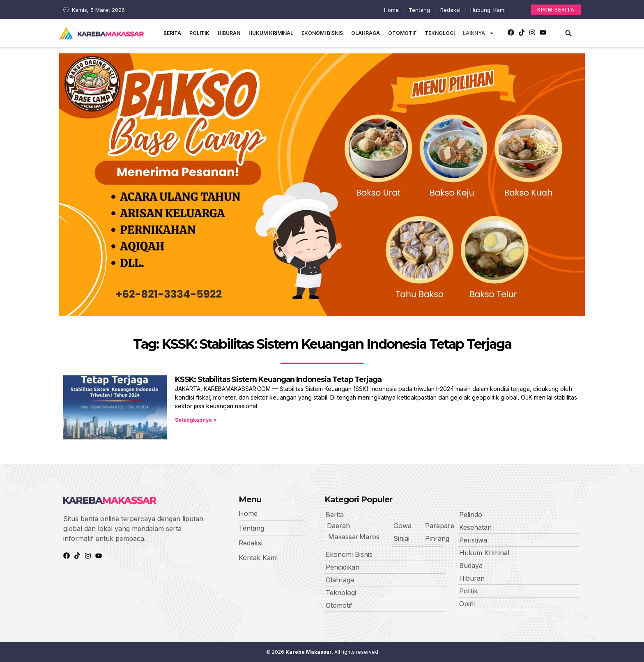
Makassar (343, 537)
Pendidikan (343, 567)
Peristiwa (473, 540)
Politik (199, 33)
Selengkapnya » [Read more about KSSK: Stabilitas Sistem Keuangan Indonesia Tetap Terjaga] (196, 420)
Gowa (402, 526)
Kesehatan (475, 527)
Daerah (338, 526)
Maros (369, 537)
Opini (467, 604)
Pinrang (437, 538)
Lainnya (478, 33)
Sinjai (401, 538)
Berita (172, 33)
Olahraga (366, 33)
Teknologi (440, 33)
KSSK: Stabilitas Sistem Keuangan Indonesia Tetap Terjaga (278, 379)
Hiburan (229, 33)
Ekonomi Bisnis (322, 33)
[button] (568, 33)
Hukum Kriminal (271, 33)
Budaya (471, 565)
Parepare (440, 526)
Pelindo (471, 515)
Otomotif (402, 33)
